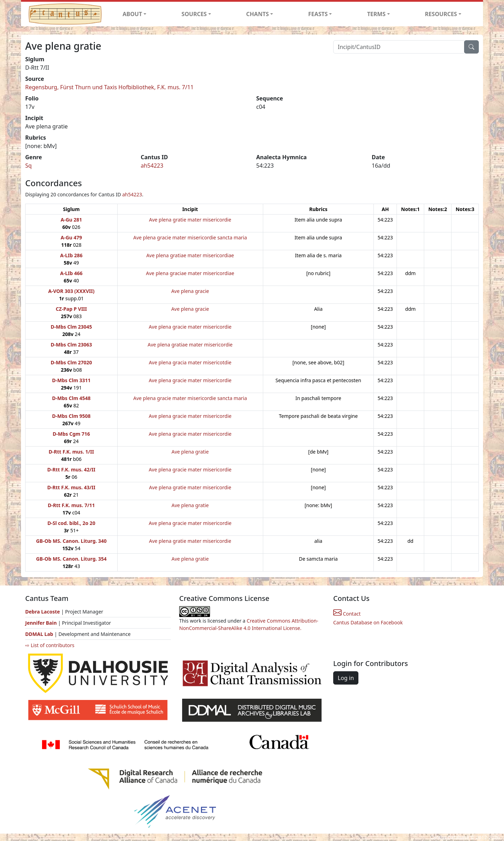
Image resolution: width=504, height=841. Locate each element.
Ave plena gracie (190, 291)
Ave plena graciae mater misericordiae (190, 273)
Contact (347, 614)
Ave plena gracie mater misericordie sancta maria (190, 237)
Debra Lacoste (43, 612)
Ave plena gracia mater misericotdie (190, 362)
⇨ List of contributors (50, 645)
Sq (29, 166)
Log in (346, 678)
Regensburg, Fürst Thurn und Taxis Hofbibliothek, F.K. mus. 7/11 (109, 87)
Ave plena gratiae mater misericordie (190, 345)
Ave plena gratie (190, 452)
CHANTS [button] (257, 14)
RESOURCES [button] (441, 14)
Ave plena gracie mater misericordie (190, 327)
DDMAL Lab (39, 634)
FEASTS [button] (318, 14)
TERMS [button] (376, 14)
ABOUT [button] (132, 14)
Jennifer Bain (42, 623)
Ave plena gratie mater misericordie (190, 220)
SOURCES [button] (194, 14)
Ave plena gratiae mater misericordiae (190, 255)
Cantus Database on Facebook (368, 622)
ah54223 (152, 166)
